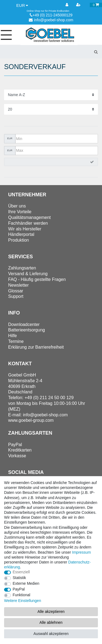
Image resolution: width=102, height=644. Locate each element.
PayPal (19, 589)
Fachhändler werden (28, 223)
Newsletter (18, 285)
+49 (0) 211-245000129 (51, 15)
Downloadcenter (24, 324)
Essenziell (21, 572)
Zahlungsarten (22, 268)
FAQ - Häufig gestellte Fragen (37, 279)
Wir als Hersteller (25, 229)
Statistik (19, 578)
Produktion (19, 240)
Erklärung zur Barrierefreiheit (36, 347)
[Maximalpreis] (57, 151)
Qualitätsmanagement (30, 217)
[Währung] (22, 5)
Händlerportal (21, 234)
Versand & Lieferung (28, 274)
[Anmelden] (67, 5)
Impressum (81, 552)
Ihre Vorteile (20, 212)
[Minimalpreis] (57, 139)
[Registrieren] (79, 5)
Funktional (22, 595)
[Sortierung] (51, 95)
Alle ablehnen (51, 622)
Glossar (16, 291)
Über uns (17, 206)
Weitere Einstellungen (23, 601)
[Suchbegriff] (45, 52)
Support (16, 296)
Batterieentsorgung (27, 330)
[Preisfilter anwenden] (51, 162)
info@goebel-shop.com (51, 20)
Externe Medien (26, 583)
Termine (16, 341)
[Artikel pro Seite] (51, 109)
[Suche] (96, 52)
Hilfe (13, 336)
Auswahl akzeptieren (51, 634)
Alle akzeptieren (51, 612)
